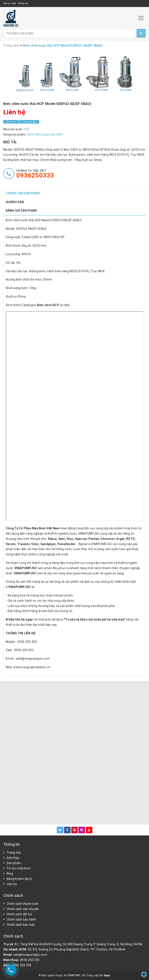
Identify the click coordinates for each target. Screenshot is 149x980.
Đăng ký (23, 3)
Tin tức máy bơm (19, 868)
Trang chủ (14, 853)
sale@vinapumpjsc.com (30, 955)
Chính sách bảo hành (21, 919)
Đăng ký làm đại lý (19, 879)
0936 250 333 (30, 960)
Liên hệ (12, 884)
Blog (10, 874)
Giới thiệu (13, 858)
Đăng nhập (10, 3)
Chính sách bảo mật (21, 925)
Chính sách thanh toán (23, 904)
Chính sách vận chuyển (23, 909)
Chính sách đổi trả (19, 914)
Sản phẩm (14, 863)
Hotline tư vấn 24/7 (35, 174)
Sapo (107, 975)
